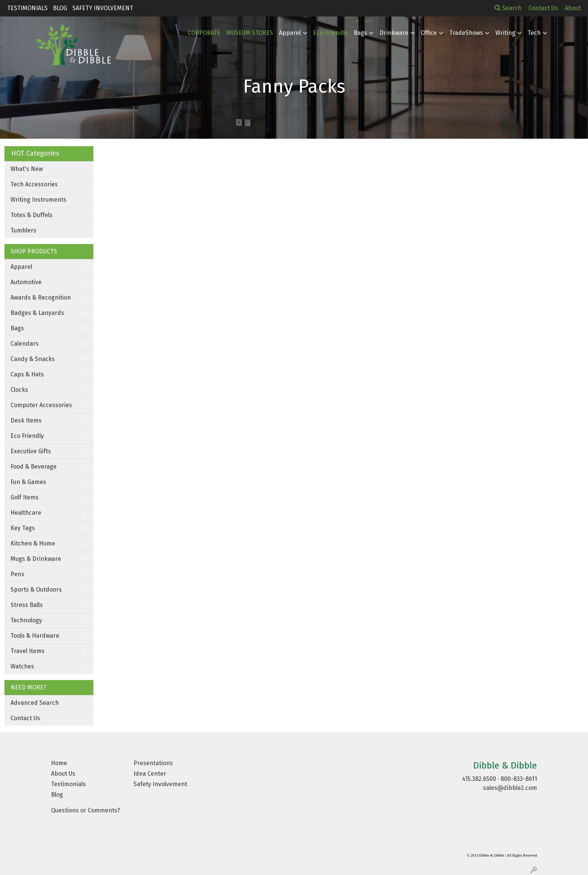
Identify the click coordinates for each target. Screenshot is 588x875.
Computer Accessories (41, 405)
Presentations (153, 763)
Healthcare (26, 513)
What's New (27, 169)
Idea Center (150, 774)
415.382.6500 (479, 779)
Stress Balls (27, 605)
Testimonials (27, 8)
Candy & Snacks (33, 359)
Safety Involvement (103, 8)
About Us (63, 774)
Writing (505, 33)
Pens (17, 574)
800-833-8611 (519, 779)
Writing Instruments (38, 200)
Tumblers (23, 230)
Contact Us (25, 718)
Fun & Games (28, 482)
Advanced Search (35, 703)
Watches (22, 666)
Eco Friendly (27, 436)
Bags (360, 33)
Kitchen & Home (33, 543)
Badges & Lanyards (37, 313)
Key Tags (23, 528)
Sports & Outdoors (36, 590)
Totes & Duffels (31, 215)
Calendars (25, 344)
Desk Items (26, 420)
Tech (534, 33)
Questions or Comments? (85, 810)
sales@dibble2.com (510, 788)
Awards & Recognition (41, 297)
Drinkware (394, 33)
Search (508, 8)
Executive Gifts (31, 451)
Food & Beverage (34, 467)
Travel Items (28, 651)
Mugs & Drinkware (36, 559)
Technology (26, 620)
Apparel (21, 267)
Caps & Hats (27, 374)
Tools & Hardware (35, 636)
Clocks (19, 390)
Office (429, 33)
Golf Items (25, 497)
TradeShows (466, 33)
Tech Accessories (34, 184)
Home (59, 763)
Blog (60, 8)
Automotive (26, 282)
